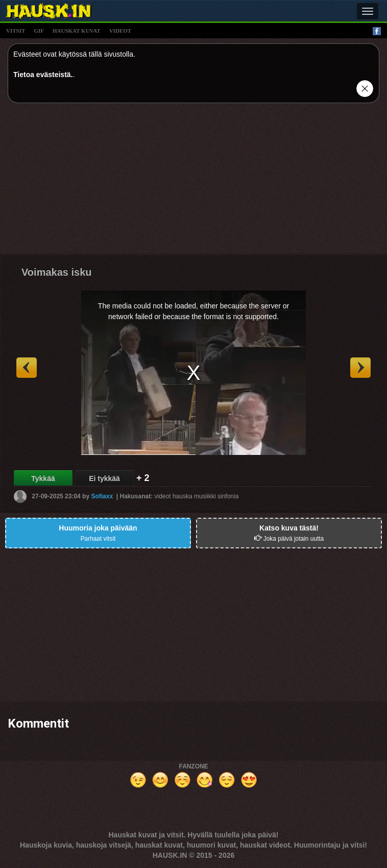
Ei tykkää (104, 478)
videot (120, 31)
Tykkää (43, 478)
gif (39, 31)
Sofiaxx (102, 496)
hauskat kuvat (77, 31)
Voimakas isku (56, 272)
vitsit (16, 31)
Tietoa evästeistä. (43, 75)
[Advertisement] (194, 182)
